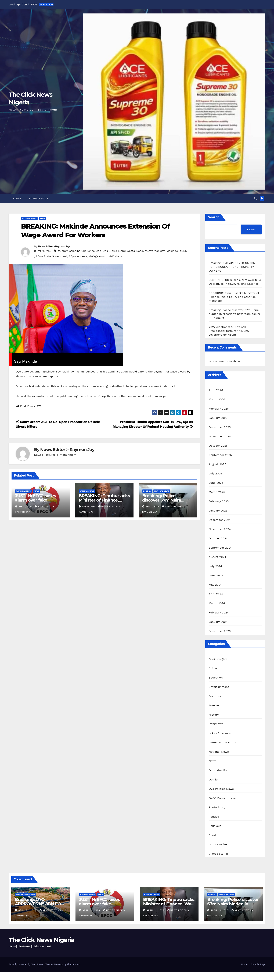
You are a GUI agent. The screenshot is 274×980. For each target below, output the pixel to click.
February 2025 (219, 501)
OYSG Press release (222, 798)
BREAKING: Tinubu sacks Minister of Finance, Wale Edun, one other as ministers (234, 297)
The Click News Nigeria (42, 940)
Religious (215, 826)
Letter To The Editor (223, 742)
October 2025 (218, 446)
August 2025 (217, 464)
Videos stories (219, 854)
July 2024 (215, 566)
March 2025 (217, 492)
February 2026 (219, 409)
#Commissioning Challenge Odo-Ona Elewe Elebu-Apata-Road (100, 251)
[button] (255, 198)
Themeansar (74, 964)
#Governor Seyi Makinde (161, 251)
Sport (213, 835)
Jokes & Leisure (220, 733)
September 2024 (220, 548)
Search (214, 217)
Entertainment (219, 687)
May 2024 (215, 585)
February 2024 (219, 612)
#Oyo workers (78, 256)
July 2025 (215, 473)
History (214, 715)
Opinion (214, 780)
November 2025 (220, 436)
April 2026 (216, 390)
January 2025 (218, 511)
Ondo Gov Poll (219, 770)
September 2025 (220, 455)
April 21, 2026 (92, 910)
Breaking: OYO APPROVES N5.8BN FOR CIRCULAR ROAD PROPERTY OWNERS (232, 267)
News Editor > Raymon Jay (54, 246)
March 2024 (217, 603)
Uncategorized (219, 844)
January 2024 (218, 622)
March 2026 (217, 399)
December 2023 (220, 631)
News (42, 219)
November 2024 (220, 529)
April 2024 (216, 594)
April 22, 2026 (28, 910)
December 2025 (220, 427)
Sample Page (38, 198)
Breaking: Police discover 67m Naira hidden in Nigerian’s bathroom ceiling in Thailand (235, 314)
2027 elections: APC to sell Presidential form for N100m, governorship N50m (229, 331)
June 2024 (216, 575)
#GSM (183, 251)
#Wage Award (98, 256)
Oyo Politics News (221, 789)
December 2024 (220, 520)
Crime (213, 668)
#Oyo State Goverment (51, 256)
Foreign (147, 491)
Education (216, 678)
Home (17, 198)
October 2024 (218, 538)
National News (29, 219)
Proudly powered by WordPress (26, 964)
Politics (214, 817)
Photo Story (217, 807)
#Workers (116, 256)
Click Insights (218, 659)
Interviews (216, 724)
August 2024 (217, 557)
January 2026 (218, 418)
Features (215, 696)
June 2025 (216, 483)
